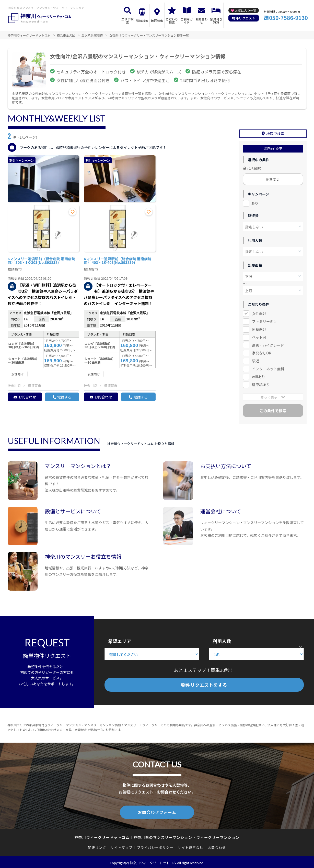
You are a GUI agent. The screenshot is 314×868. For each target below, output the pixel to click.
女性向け (259, 313)
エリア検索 (127, 21)
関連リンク (97, 846)
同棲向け (259, 329)
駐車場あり (261, 384)
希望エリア (120, 640)
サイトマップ (122, 846)
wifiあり (258, 376)
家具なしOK (261, 352)
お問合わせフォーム (157, 811)
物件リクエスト (244, 18)
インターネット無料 (268, 368)
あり (255, 202)
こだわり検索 (172, 21)
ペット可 (259, 336)
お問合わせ (201, 21)
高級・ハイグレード (268, 344)
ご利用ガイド (187, 21)
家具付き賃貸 (216, 21)
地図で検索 (275, 133)
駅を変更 (273, 178)
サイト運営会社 (191, 846)
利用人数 (222, 640)
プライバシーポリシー (155, 846)
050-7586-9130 (288, 18)
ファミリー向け (264, 321)
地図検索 (157, 21)
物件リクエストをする (204, 684)
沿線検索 (142, 21)
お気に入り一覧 (246, 10)
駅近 (255, 360)
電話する (64, 397)
